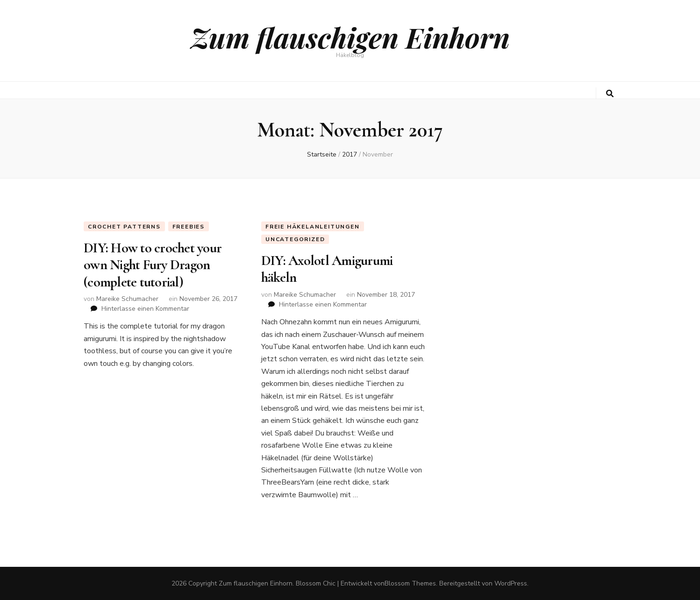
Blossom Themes (410, 583)
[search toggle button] (610, 94)
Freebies (189, 227)
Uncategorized (295, 239)
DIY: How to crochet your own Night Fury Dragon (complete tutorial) (153, 265)
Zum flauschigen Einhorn (350, 37)
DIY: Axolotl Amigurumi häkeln (327, 269)
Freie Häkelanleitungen (313, 227)
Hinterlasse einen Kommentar (145, 309)
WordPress (511, 583)
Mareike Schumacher (127, 299)
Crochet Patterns (124, 227)
